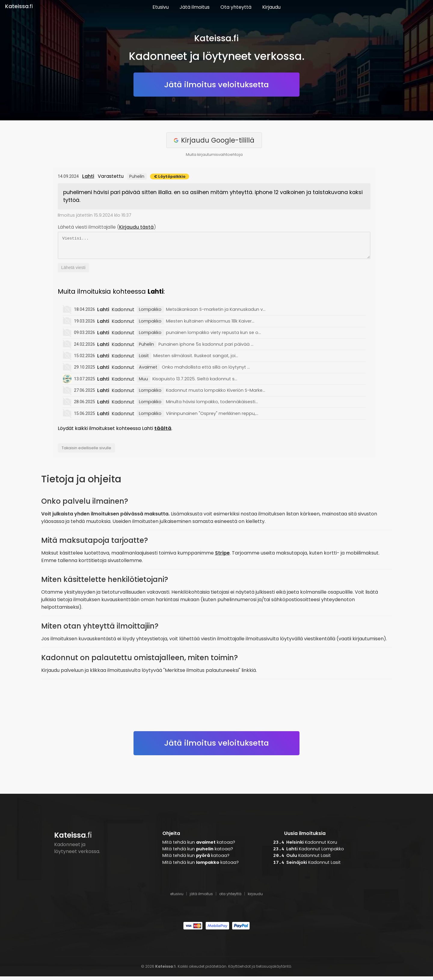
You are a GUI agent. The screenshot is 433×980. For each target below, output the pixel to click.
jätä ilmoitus (201, 897)
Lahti (88, 176)
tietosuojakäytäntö (274, 970)
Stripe (222, 556)
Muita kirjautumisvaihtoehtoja (214, 155)
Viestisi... (214, 247)
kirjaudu (255, 897)
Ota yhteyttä (236, 7)
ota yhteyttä (230, 897)
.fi (19, 6)
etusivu (177, 897)
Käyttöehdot (240, 970)
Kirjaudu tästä (136, 227)
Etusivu (161, 7)
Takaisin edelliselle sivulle (86, 451)
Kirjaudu (271, 7)
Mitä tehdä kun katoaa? (199, 846)
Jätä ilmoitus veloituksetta (216, 85)
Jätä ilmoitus (195, 7)
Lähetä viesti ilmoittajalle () (107, 227)
